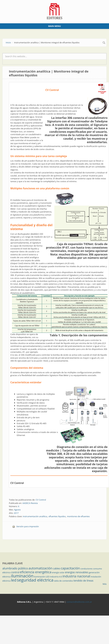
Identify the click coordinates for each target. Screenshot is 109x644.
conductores (86, 569)
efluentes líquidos (57, 516)
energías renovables (77, 572)
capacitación (70, 568)
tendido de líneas (83, 581)
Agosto (17, 510)
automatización (40, 568)
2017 (16, 513)
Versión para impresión (25, 526)
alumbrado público (15, 568)
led (14, 580)
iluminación (22, 576)
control (15, 572)
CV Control (17, 483)
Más (105, 584)
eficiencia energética (36, 572)
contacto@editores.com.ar (79, 602)
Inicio (8, 42)
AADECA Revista (30, 503)
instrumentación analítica (35, 516)
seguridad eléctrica (35, 580)
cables (57, 568)
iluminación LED (42, 577)
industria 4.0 (56, 577)
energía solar (58, 572)
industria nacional (76, 576)
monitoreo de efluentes (78, 516)
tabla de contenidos (63, 581)
